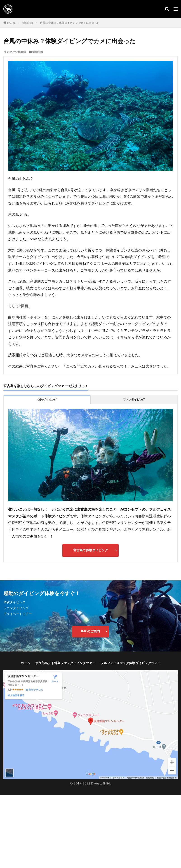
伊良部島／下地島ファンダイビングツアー (65, 664)
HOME (11, 23)
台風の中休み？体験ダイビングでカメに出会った (70, 23)
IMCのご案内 (90, 632)
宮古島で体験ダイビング (91, 550)
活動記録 (28, 23)
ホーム (25, 664)
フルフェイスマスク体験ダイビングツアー (131, 664)
